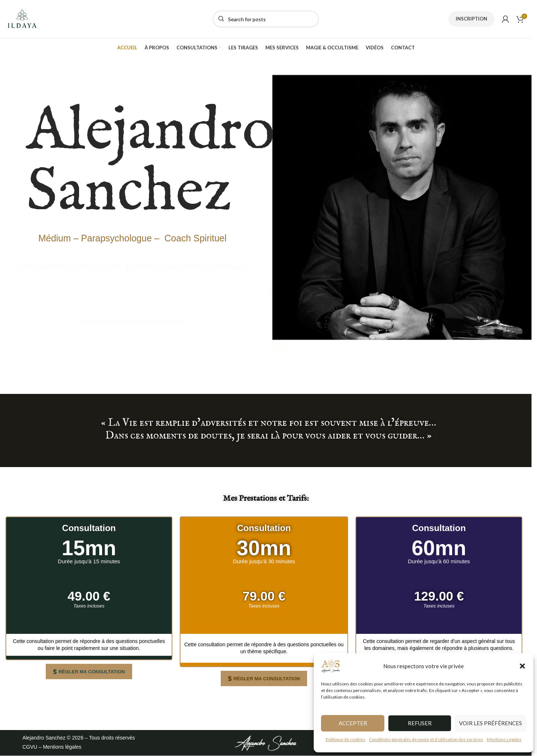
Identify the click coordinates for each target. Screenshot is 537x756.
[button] (522, 666)
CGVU (30, 747)
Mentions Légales (504, 739)
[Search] (266, 19)
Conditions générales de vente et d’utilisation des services (426, 739)
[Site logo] (22, 18)
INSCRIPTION (471, 19)
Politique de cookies (346, 739)
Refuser (420, 723)
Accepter (353, 723)
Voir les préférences (491, 723)
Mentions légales (62, 747)
